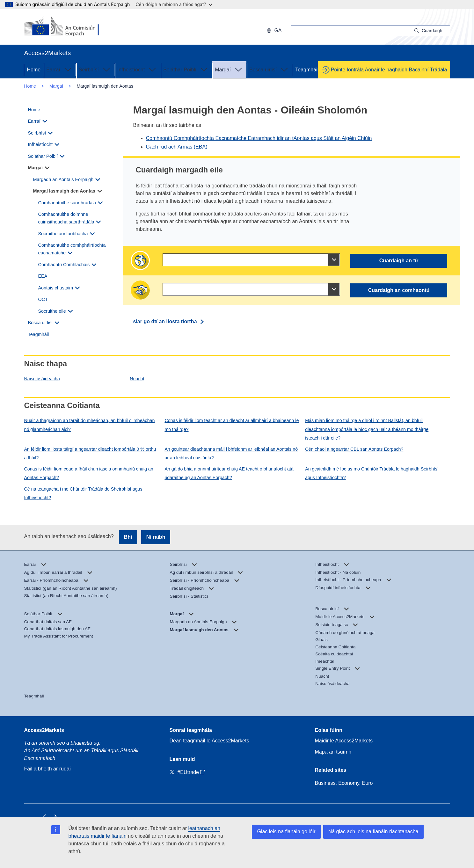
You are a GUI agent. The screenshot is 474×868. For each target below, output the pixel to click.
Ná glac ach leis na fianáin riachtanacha (373, 832)
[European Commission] (66, 27)
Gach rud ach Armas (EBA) (177, 147)
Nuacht (137, 379)
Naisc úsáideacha (42, 379)
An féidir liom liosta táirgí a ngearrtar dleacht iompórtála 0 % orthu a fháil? (90, 453)
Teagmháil (307, 70)
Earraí (60, 69)
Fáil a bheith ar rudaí (48, 769)
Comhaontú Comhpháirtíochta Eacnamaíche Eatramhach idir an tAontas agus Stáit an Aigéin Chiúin (259, 138)
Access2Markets (44, 730)
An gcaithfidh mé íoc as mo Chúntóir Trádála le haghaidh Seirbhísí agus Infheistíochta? (372, 473)
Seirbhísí (95, 69)
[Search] (430, 31)
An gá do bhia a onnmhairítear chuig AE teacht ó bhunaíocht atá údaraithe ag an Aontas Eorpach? (229, 473)
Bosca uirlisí (269, 69)
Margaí (229, 69)
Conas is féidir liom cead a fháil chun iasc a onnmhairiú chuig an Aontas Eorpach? (89, 473)
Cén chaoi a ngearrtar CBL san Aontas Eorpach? (354, 449)
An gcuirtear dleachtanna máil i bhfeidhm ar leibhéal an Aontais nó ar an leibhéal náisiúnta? (231, 453)
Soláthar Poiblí (186, 69)
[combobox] (251, 260)
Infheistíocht (137, 69)
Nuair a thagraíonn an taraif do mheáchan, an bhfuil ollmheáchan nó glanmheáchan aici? (90, 425)
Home (34, 70)
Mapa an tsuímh (333, 752)
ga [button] (274, 30)
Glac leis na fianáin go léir (286, 832)
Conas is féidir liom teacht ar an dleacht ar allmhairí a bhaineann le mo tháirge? (232, 425)
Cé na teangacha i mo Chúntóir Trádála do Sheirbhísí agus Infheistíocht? (83, 493)
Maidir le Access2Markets (344, 741)
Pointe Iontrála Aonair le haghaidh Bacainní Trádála (389, 70)
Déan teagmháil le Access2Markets (209, 741)
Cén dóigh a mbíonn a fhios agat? (174, 4)
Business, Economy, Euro (344, 783)
